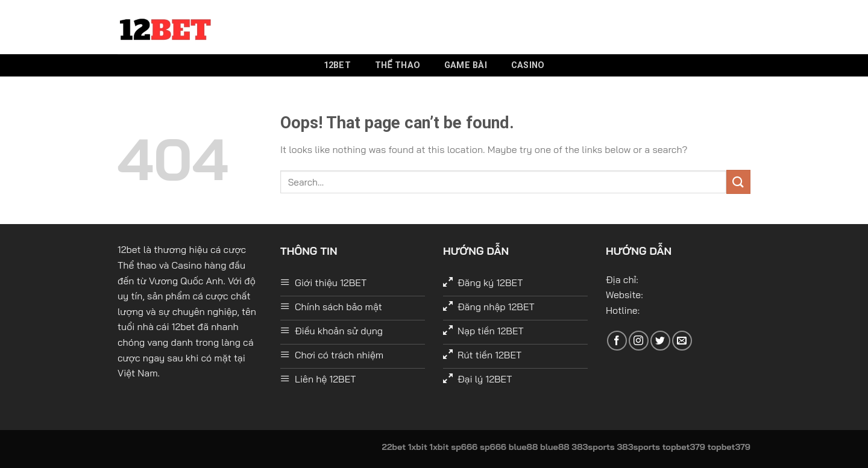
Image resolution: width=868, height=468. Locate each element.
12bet (337, 65)
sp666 (464, 447)
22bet (394, 447)
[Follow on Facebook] (617, 341)
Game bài (466, 65)
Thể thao (398, 65)
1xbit (418, 447)
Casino (528, 65)
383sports (593, 447)
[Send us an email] (682, 341)
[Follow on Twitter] (660, 341)
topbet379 (684, 447)
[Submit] (738, 182)
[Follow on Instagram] (639, 341)
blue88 (524, 447)
